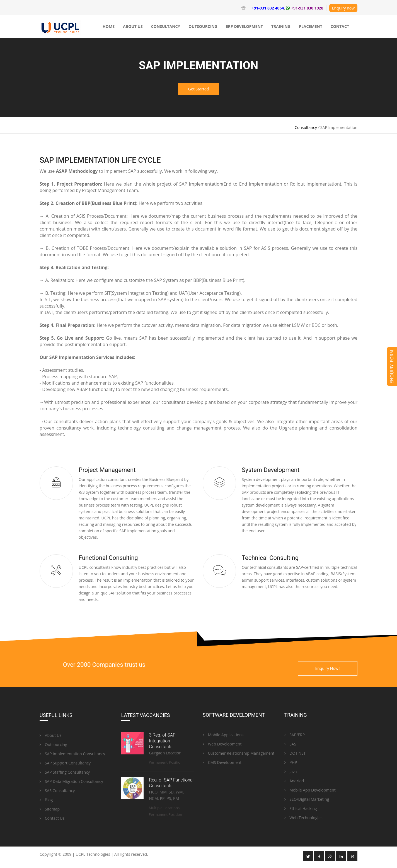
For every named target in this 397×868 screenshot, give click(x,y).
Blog (46, 800)
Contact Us (52, 818)
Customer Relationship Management (239, 753)
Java (291, 772)
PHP (291, 762)
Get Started (198, 89)
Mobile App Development (310, 790)
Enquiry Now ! (328, 668)
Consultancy (306, 127)
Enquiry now (343, 8)
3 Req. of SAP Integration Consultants (162, 741)
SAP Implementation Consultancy (72, 754)
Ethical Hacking (301, 808)
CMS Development (222, 762)
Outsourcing (53, 744)
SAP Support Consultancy (65, 763)
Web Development (222, 744)
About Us (51, 735)
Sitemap (50, 809)
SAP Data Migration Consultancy (71, 781)
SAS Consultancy (57, 791)
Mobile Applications (223, 735)
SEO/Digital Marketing (307, 799)
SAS (290, 744)
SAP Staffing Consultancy (65, 772)
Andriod (294, 781)
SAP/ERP (295, 735)
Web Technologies (303, 818)
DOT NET (295, 753)
